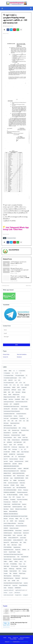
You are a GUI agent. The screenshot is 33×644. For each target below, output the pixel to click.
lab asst (21, 459)
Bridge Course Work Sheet (10, 397)
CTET (20, 421)
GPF (24, 442)
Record (12, 509)
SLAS (14, 535)
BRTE (18, 397)
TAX (18, 557)
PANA (18, 485)
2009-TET (10, 380)
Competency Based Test (9, 414)
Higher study (22, 447)
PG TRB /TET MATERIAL (12, 495)
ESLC (15, 438)
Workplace (11, 588)
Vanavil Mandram (23, 585)
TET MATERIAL (14, 564)
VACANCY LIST (7, 585)
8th (18, 385)
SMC (25, 535)
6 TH (21, 383)
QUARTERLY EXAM (16, 504)
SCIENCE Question (8, 533)
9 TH (22, 385)
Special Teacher (14, 542)
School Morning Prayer (9, 526)
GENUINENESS (25, 440)
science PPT (26, 531)
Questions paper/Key (17, 507)
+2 (14, 371)
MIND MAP (26, 469)
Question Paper (7, 507)
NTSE (5, 483)
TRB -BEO (15, 574)
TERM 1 (5, 562)
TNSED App (12, 569)
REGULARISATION (13, 511)
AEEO (18, 387)
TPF (20, 571)
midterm (20, 469)
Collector (21, 409)
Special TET (6, 542)
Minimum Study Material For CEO (11, 471)
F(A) (5, 440)
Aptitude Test (7, 390)
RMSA (17, 519)
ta (28, 550)
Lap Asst (6, 461)
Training (24, 571)
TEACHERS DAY (25, 557)
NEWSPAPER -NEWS (19, 478)
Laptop (11, 461)
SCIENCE (6, 528)
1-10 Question (7, 373)
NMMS (15, 480)
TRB (10, 574)
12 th (20, 378)
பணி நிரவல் (17, 593)
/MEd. (10, 371)
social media (23, 538)
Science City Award (14, 528)
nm (11, 480)
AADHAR (27, 385)
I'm (22, 449)
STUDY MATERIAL (8, 547)
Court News (22, 418)
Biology (24, 392)
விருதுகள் (25, 595)
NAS (14, 476)
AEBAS (14, 387)
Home (5, 638)
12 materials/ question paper (10, 378)
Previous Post (6, 286)
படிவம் (11, 593)
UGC (9, 581)
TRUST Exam (25, 578)
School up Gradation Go (21, 526)
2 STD (5, 380)
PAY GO (20, 490)
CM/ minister (14, 409)
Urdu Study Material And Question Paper (13, 583)
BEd (9, 392)
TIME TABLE (6, 566)
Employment (7, 435)
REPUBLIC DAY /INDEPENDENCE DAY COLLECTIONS (15, 516)
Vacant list (15, 585)
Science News (18, 531)
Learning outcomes (19, 461)
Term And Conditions (22, 354)
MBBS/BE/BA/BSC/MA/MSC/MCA (11, 466)
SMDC (5, 538)
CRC (12, 421)
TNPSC (5, 569)
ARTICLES (14, 390)
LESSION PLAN (7, 464)
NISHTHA (6, 480)
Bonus (5, 395)
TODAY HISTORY (13, 571)
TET (25, 562)
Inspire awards (20, 454)
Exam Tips (25, 438)
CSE (16, 421)
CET (11, 404)
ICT (25, 449)
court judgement (14, 418)
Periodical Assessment (22, 492)
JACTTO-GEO (7, 457)
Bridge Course (16, 395)
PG (4, 495)
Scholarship (22, 521)
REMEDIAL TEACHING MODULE (11, 514)
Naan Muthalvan (8, 476)
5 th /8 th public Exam (9, 383)
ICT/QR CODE (7, 452)
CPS (9, 421)
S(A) (27, 519)
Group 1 (6, 445)
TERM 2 (11, 562)
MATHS (20, 464)
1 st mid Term (22, 371)
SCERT (12, 521)
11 (20, 373)
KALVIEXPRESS (14, 250)
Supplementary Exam (9, 550)
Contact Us (5, 357)
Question (24, 504)
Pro (23, 497)
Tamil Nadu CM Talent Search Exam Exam (13, 554)
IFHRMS (13, 452)
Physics (26, 495)
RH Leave (11, 519)
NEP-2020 (6, 478)
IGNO (18, 452)
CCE (27, 399)
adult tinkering (7, 387)
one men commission (13, 483)
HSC (9, 449)
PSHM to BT (15, 502)
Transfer (6, 574)
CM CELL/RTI (7, 409)
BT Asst (23, 397)
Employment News (9, 26)
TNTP (25, 569)
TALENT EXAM (12, 552)
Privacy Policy (6, 354)
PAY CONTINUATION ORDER (10, 490)
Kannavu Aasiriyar (14, 459)
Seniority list (26, 533)
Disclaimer (19, 357)
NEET (27, 476)
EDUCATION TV (7, 433)
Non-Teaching (21, 480)
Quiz (25, 507)
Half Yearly (20, 445)
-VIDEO (5, 371)
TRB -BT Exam (22, 574)
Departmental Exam (15, 423)
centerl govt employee (9, 402)
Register (6, 511)
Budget (5, 399)
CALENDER (17, 399)
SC (8, 521)
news (11, 478)
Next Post (28, 286)
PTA (21, 502)
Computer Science (8, 416)
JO (16, 457)
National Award (21, 476)
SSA (21, 542)
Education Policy (25, 430)
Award (19, 390)
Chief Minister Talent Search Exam (11, 407)
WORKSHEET (18, 588)
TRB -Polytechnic (7, 576)
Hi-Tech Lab (14, 447)
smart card (20, 535)
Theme (11, 642)
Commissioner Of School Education (12, 411)
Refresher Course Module (21, 509)
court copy (6, 418)
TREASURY (18, 578)
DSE (20, 428)
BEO (13, 392)
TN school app (23, 566)
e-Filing (24, 428)
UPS (18, 581)
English (23, 435)
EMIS (20, 433)
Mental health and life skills (10, 469)
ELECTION (15, 433)
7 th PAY (6, 385)
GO (4, 442)
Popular (5, 606)
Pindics (5, 497)
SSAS (25, 542)
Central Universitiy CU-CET (21, 402)
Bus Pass (11, 399)
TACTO (5, 552)
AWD (24, 390)
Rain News (6, 509)
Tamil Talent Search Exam (10, 557)
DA (24, 421)
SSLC (9, 545)
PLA (10, 497)
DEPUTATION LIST (8, 426)
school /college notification (10, 523)
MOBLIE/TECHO (7, 473)
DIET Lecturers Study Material (10, 428)
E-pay (5, 430)
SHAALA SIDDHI (7, 535)
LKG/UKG (15, 464)
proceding (6, 500)
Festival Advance (16, 440)
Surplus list (18, 550)
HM (27, 447)
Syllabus (24, 550)
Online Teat (22, 483)
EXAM (19, 438)
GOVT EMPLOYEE (18, 442)
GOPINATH (9, 442)
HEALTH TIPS (7, 447)
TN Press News (14, 566)
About (10, 638)
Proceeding (13, 500)
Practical (19, 497)
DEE (28, 421)
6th (24, 383)
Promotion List (7, 502)
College (27, 409)
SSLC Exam (14, 545)
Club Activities (24, 407)
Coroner (21, 416)
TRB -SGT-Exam (17, 576)
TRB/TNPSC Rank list (8, 578)
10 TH (17, 373)
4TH (19, 380)
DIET (15, 426)
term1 (21, 562)
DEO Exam (6, 423)
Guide (11, 445)
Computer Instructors (21, 414)
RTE (21, 519)
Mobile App (23, 471)
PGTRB (21, 495)
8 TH (14, 385)
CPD (5, 421)
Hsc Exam (15, 449)
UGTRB (13, 581)
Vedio (5, 588)
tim (24, 564)
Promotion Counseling (22, 500)
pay (14, 488)
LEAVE (27, 461)
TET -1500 (6, 564)
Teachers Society (7, 559)
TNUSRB (6, 571)
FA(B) (9, 440)
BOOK (10, 395)
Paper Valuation (7, 488)
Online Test (6, 485)
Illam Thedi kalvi (25, 452)
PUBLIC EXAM (7, 504)
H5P (15, 445)
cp (27, 418)
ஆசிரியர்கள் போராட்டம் (21, 590)
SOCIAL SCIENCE (8, 540)
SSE (5, 545)
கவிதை (5, 593)
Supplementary (17, 547)
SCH (16, 521)
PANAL (22, 485)
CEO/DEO (6, 404)
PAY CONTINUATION (21, 488)
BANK (5, 392)
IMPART (5, 454)
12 (26, 376)
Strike (20, 545)
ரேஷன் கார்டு (18, 595)
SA (4, 521)
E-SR (9, 430)
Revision (6, 519)
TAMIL (19, 552)
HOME (5, 449)
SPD (26, 540)
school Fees (21, 523)
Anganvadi (24, 387)
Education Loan (16, 430)
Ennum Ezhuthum (8, 438)
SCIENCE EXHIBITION (9, 531)
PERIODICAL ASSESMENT (9, 492)
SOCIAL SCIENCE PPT (13, 538)
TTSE (5, 581)
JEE (12, 457)
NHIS (27, 478)
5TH (17, 383)
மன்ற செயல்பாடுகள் (8, 595)
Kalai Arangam (22, 457)
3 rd (15, 380)
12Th (24, 378)
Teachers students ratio (18, 559)
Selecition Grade (18, 533)
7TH (10, 385)
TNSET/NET (19, 569)
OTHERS (12, 485)
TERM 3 (16, 562)
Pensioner (26, 490)
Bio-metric (18, 392)
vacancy (26, 583)
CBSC (23, 399)
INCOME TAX (12, 454)
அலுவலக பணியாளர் (9, 590)
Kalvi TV (6, 459)
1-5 (13, 373)
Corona (15, 416)
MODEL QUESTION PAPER (18, 473)
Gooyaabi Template (24, 642)
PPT (14, 497)
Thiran (20, 564)
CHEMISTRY (16, 404)
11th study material (20, 376)
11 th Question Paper (8, 376)
